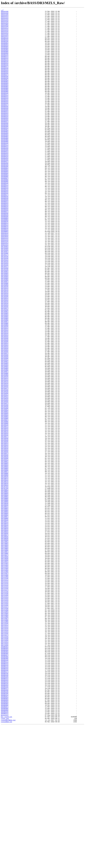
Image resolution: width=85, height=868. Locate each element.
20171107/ (5, 686)
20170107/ (5, 300)
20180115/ (5, 800)
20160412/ (5, 174)
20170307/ (5, 384)
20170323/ (5, 414)
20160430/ (5, 198)
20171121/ (5, 714)
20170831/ (5, 606)
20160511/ (5, 220)
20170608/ (5, 566)
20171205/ (5, 736)
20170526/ (5, 540)
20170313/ (5, 396)
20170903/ (5, 612)
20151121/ (5, 18)
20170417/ (5, 464)
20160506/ (5, 210)
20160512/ (5, 222)
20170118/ (5, 306)
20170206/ (5, 334)
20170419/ (5, 468)
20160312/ (5, 114)
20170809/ (5, 600)
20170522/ (5, 532)
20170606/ (5, 562)
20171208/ (5, 742)
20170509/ (5, 506)
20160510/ (5, 218)
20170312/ (5, 394)
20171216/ (5, 758)
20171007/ (5, 660)
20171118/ (5, 708)
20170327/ (5, 422)
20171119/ (5, 710)
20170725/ (5, 582)
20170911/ (5, 624)
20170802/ (5, 588)
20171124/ (5, 720)
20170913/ (5, 628)
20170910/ (5, 622)
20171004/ (5, 654)
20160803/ (5, 276)
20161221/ (5, 290)
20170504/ (5, 496)
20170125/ (5, 314)
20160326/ (5, 142)
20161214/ (5, 288)
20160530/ (5, 258)
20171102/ (5, 676)
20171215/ (5, 756)
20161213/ (5, 286)
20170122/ (5, 310)
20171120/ (5, 712)
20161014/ (5, 278)
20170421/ (5, 472)
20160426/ (5, 190)
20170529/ (5, 546)
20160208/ (5, 60)
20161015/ (5, 280)
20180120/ (5, 810)
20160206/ (5, 58)
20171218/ (5, 762)
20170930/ (5, 646)
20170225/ (5, 364)
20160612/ (5, 268)
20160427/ (5, 192)
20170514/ (5, 516)
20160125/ (5, 46)
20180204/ (5, 840)
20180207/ (5, 846)
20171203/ (5, 732)
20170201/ (5, 324)
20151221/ (5, 42)
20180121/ (5, 812)
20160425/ (5, 188)
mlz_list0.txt (6, 858)
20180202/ (5, 836)
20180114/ (5, 798)
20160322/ (5, 134)
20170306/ (5, 382)
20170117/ (5, 304)
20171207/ (5, 740)
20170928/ (5, 642)
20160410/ (5, 170)
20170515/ (5, 518)
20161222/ (5, 292)
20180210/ (5, 852)
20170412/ (5, 454)
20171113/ (5, 698)
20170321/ (5, 410)
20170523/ (5, 534)
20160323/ (5, 136)
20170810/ (5, 602)
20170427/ (5, 482)
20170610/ (5, 570)
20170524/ (5, 536)
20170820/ (5, 604)
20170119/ (5, 308)
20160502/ (5, 202)
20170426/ (5, 480)
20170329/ (5, 426)
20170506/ (5, 500)
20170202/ (5, 326)
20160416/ (5, 176)
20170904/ (5, 614)
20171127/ (5, 726)
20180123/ (5, 816)
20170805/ (5, 594)
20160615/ (5, 274)
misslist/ (5, 856)
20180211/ (5, 854)
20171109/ (5, 690)
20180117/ (5, 804)
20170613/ (5, 576)
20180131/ (5, 832)
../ (2, 10)
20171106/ (5, 684)
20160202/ (5, 50)
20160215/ (5, 74)
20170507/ (5, 502)
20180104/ (5, 778)
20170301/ (5, 372)
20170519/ (5, 526)
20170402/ (5, 434)
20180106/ (5, 782)
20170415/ (5, 460)
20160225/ (5, 84)
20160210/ (5, 64)
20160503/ (5, 204)
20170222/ (5, 358)
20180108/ (5, 786)
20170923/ (5, 632)
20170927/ (5, 640)
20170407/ (5, 444)
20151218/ (5, 40)
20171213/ (5, 752)
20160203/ (5, 52)
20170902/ (5, 610)
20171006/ (5, 658)
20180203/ (5, 838)
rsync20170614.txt (8, 862)
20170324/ (5, 416)
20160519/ (5, 236)
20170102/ (5, 294)
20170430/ (5, 488)
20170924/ (5, 634)
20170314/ (5, 398)
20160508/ (5, 214)
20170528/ (5, 544)
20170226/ (5, 366)
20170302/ (5, 374)
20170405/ (5, 440)
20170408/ (5, 446)
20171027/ (5, 664)
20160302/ (5, 96)
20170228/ (5, 370)
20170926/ (5, 638)
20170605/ (5, 560)
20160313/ (5, 116)
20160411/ (5, 172)
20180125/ (5, 820)
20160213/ (5, 70)
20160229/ (5, 92)
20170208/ (5, 338)
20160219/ (5, 80)
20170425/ (5, 478)
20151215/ (5, 38)
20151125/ (5, 26)
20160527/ (5, 252)
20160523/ (5, 244)
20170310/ (5, 390)
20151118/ (5, 12)
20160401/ (5, 154)
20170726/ (5, 584)
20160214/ (5, 72)
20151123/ (5, 22)
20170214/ (5, 348)
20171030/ (5, 670)
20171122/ (5, 716)
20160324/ (5, 138)
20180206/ (5, 844)
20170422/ (5, 474)
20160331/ (5, 152)
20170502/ (5, 492)
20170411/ (5, 452)
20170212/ (5, 344)
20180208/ (5, 848)
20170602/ (5, 554)
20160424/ (5, 186)
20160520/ (5, 238)
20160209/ (5, 62)
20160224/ (5, 82)
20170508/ (5, 504)
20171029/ (5, 668)
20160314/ (5, 118)
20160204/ (5, 54)
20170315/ (5, 400)
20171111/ (5, 694)
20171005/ (5, 656)
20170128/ (5, 320)
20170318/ (5, 404)
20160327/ (5, 144)
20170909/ (5, 620)
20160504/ (5, 206)
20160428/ (5, 194)
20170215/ (5, 350)
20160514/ (5, 226)
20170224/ (5, 362)
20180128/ (5, 826)
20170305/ (5, 380)
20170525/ (5, 538)
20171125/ (5, 722)
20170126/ (5, 316)
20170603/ (5, 556)
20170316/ (5, 402)
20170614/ (5, 578)
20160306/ (5, 104)
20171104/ (5, 680)
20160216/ (5, 76)
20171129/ (5, 728)
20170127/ (5, 318)
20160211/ (5, 66)
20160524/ (5, 246)
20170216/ (5, 352)
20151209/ (5, 28)
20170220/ (5, 354)
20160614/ (5, 272)
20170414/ (5, 458)
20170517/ (5, 522)
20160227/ (5, 88)
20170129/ (5, 322)
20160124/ (5, 44)
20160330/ (5, 150)
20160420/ (5, 178)
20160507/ (5, 212)
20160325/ (5, 140)
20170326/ (5, 420)
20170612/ (5, 574)
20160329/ (5, 148)
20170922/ (5, 630)
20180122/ (5, 814)
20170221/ (5, 356)
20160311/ (5, 112)
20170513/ (5, 514)
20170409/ (5, 448)
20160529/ (5, 256)
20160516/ (5, 230)
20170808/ (5, 598)
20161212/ (5, 284)
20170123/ (5, 312)
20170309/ (5, 388)
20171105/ (5, 682)
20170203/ (5, 328)
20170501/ (5, 490)
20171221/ (5, 768)
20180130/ (5, 830)
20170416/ (5, 462)
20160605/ (5, 260)
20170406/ (5, 442)
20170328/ (5, 424)
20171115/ (5, 702)
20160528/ (5, 254)
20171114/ (5, 700)
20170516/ (5, 520)
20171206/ (5, 738)
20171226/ (5, 772)
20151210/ (5, 30)
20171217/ (5, 760)
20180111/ (5, 792)
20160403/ (5, 158)
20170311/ (5, 392)
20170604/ (5, 558)
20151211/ (5, 32)
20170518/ (5, 524)
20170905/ (5, 616)
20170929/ (5, 644)
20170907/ (5, 618)
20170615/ (5, 580)
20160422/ (5, 182)
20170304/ (5, 378)
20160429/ (5, 196)
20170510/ (5, 508)
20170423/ (5, 476)
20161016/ (5, 282)
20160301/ (5, 94)
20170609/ (5, 568)
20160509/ (5, 216)
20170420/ (5, 470)
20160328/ (5, 146)
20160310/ (5, 110)
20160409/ (5, 168)
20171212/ (5, 750)
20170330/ (5, 428)
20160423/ (5, 184)
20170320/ (5, 408)
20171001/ (5, 648)
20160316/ (5, 122)
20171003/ (5, 652)
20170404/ (5, 438)
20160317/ (5, 124)
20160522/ (5, 242)
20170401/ (5, 432)
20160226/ (5, 86)
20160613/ (5, 270)
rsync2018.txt (6, 864)
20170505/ (5, 498)
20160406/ (5, 164)
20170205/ (5, 332)
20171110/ (5, 692)
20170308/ (5, 386)
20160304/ (5, 100)
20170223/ (5, 360)
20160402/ (5, 156)
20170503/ (5, 494)
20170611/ (5, 572)
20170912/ (5, 626)
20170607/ (5, 564)
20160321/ (5, 132)
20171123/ (5, 718)
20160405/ (5, 162)
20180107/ (5, 784)
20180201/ (5, 834)
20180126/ (5, 822)
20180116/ (5, 802)
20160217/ (5, 78)
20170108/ (5, 302)
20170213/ (5, 346)
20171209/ (5, 744)
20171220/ (5, 766)
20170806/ (5, 596)
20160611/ (5, 266)
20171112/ (5, 696)
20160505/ (5, 208)
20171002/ (5, 650)
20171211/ (5, 748)
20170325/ (5, 418)
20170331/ (5, 430)
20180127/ (5, 824)
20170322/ (5, 412)
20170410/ (5, 450)
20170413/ (5, 456)
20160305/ (5, 102)
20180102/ (5, 774)
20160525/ (5, 248)
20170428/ (5, 484)
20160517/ (5, 232)
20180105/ (5, 780)
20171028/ (5, 666)
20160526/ (5, 250)
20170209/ (5, 340)
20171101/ (5, 674)
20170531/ (5, 550)
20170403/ (5, 436)
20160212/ (5, 68)
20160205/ (5, 56)
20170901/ (5, 608)
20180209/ (5, 850)
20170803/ (5, 590)
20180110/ (5, 790)
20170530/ (5, 548)
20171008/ (5, 662)
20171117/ (5, 706)
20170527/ (5, 542)
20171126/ (5, 724)
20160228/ (5, 90)
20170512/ (5, 512)
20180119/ (5, 808)
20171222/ (5, 770)
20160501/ (5, 200)
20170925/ (5, 636)
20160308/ (5, 106)
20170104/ (5, 298)
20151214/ (5, 36)
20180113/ (5, 796)
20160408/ (5, 166)
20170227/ (5, 368)
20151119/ (5, 14)
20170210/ (5, 342)
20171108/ (5, 688)
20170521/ (5, 530)
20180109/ (5, 788)
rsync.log (5, 860)
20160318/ (5, 126)
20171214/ (5, 754)
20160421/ (5, 180)
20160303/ (5, 98)
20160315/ (5, 120)
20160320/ (5, 130)
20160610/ (5, 264)
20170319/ (5, 406)
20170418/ (5, 466)
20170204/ (5, 330)
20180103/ (5, 776)
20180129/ (5, 828)
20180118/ (5, 806)
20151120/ (5, 16)
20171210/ (5, 746)
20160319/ (5, 128)
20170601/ (5, 552)
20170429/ (5, 486)
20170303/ (5, 376)
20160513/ (5, 224)
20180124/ (5, 818)
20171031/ (5, 672)
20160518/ (5, 234)
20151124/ (5, 24)
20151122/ (5, 20)
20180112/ (5, 794)
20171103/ (5, 678)
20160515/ (5, 228)
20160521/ (5, 240)
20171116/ (5, 704)
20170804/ (5, 592)
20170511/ (5, 510)
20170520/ (5, 528)
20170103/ (5, 296)
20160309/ (5, 108)
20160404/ (5, 160)
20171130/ (5, 730)
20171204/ (5, 734)
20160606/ (5, 262)
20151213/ (5, 34)
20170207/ (5, 336)
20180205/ (5, 842)
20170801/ (5, 586)
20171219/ (5, 764)
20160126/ (5, 48)
